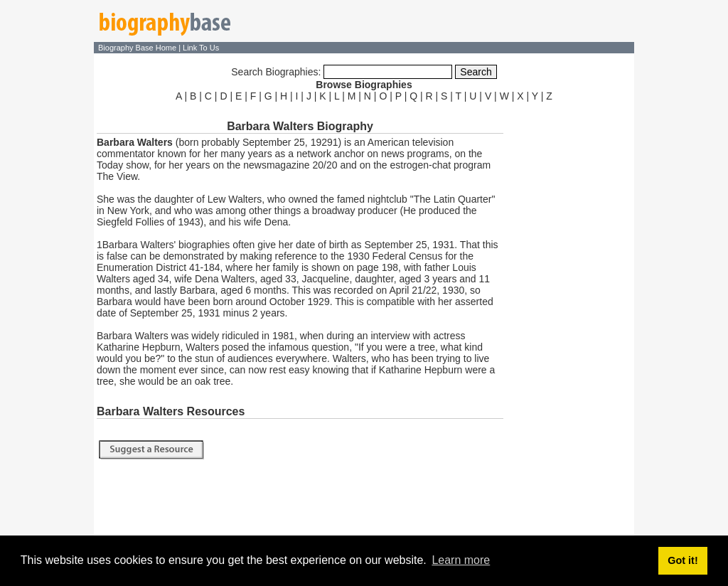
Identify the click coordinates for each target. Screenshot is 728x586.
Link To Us (201, 48)
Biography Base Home (138, 48)
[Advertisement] (570, 319)
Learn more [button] (461, 560)
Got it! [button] (682, 560)
